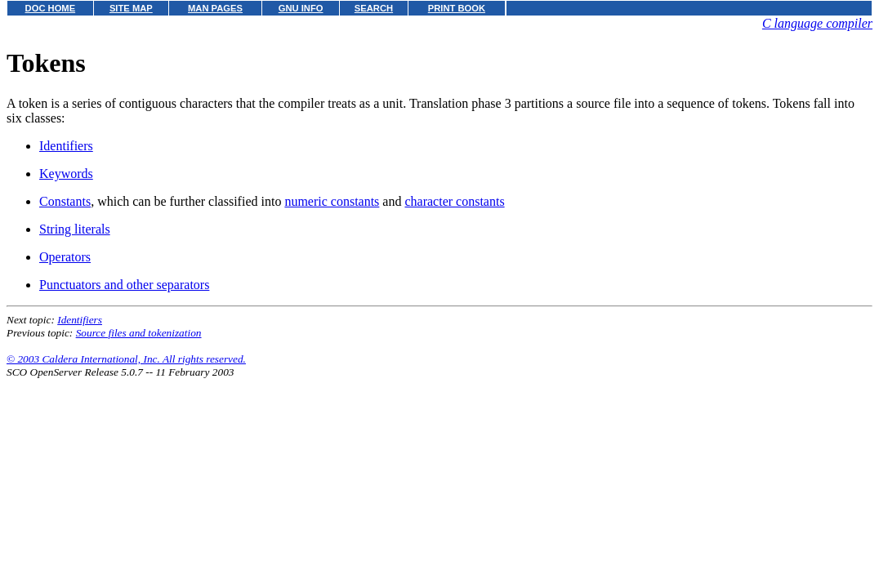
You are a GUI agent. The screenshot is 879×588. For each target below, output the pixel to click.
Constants (65, 201)
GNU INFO (301, 8)
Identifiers (66, 146)
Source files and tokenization (139, 333)
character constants (454, 201)
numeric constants (332, 201)
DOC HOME (51, 8)
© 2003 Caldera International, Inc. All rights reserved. (126, 359)
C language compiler (817, 23)
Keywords (66, 174)
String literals (75, 229)
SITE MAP (131, 8)
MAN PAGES (215, 8)
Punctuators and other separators (124, 285)
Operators (65, 257)
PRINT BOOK (457, 8)
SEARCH (374, 8)
